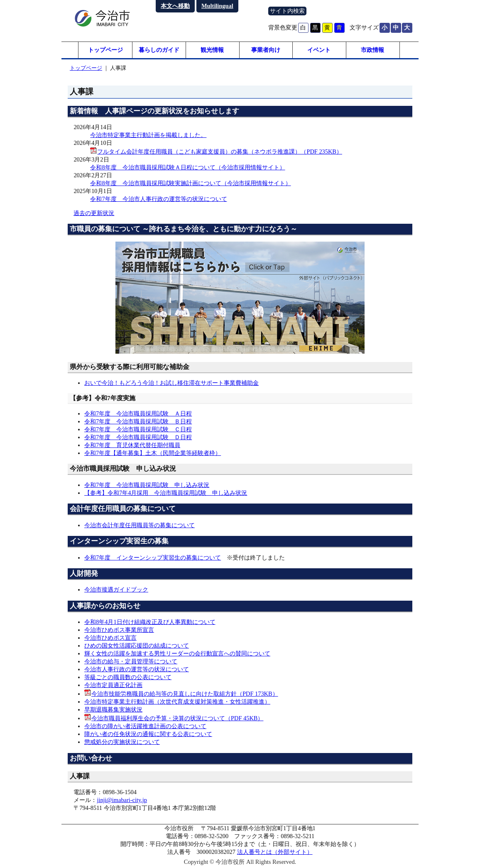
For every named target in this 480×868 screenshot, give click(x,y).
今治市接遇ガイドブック (116, 589)
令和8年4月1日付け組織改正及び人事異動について (150, 622)
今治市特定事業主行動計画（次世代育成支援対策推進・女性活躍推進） (177, 702)
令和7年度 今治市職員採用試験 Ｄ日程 (138, 437)
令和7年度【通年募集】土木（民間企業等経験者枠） (153, 453)
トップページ (105, 50)
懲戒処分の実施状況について (122, 742)
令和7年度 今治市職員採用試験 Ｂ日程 (138, 421)
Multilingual (217, 6)
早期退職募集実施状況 (113, 709)
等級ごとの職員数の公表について (128, 677)
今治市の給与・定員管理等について (131, 661)
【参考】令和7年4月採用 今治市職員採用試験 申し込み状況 (166, 493)
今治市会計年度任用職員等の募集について (140, 525)
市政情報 (372, 50)
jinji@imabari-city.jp (122, 800)
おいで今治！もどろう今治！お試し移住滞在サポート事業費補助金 (171, 383)
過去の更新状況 (94, 213)
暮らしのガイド (159, 50)
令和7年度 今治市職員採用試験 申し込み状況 (147, 485)
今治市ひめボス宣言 (110, 638)
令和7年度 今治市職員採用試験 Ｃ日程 (138, 429)
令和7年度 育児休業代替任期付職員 (132, 445)
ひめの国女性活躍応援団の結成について (137, 645)
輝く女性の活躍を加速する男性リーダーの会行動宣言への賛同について (177, 653)
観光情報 (212, 50)
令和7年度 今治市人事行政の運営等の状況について (158, 199)
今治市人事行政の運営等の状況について (137, 669)
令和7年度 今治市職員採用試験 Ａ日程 (138, 413)
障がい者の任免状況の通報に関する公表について (148, 734)
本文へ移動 (175, 6)
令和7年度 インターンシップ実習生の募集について (153, 557)
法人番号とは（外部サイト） (275, 852)
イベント (319, 50)
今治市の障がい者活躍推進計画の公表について (145, 726)
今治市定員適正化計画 (113, 685)
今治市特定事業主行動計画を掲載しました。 (148, 135)
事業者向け (266, 50)
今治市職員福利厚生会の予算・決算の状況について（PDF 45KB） (177, 718)
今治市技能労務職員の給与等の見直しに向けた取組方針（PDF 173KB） (185, 694)
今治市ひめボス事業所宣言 (119, 630)
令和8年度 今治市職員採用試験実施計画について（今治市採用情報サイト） (190, 183)
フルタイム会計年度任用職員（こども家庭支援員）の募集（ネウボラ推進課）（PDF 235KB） (220, 152)
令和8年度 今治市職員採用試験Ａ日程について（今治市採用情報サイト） (187, 167)
